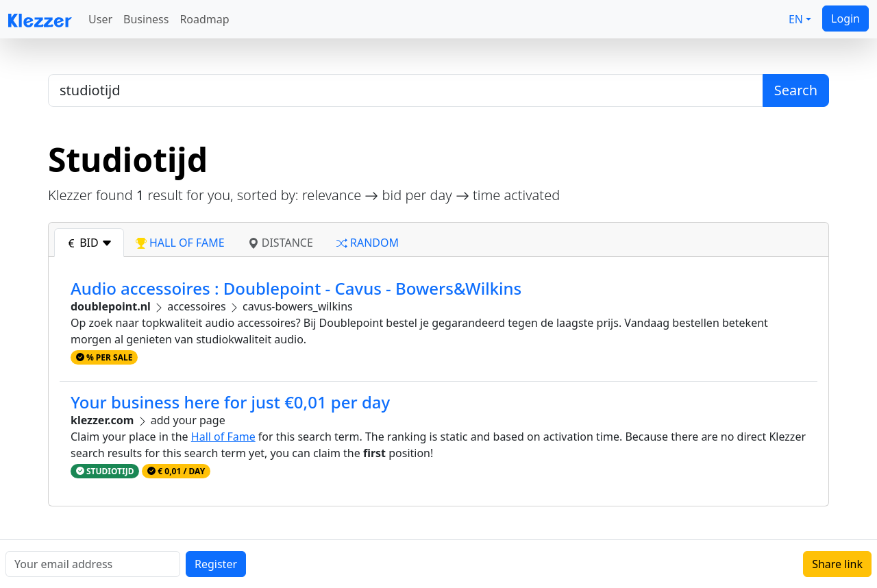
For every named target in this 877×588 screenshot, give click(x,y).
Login (845, 19)
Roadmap (204, 19)
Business (146, 19)
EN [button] (796, 19)
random (368, 243)
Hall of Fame (223, 437)
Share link (837, 564)
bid (89, 243)
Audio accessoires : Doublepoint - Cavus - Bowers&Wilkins (296, 288)
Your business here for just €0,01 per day (230, 402)
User (100, 19)
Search (796, 90)
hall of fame (180, 243)
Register (216, 564)
